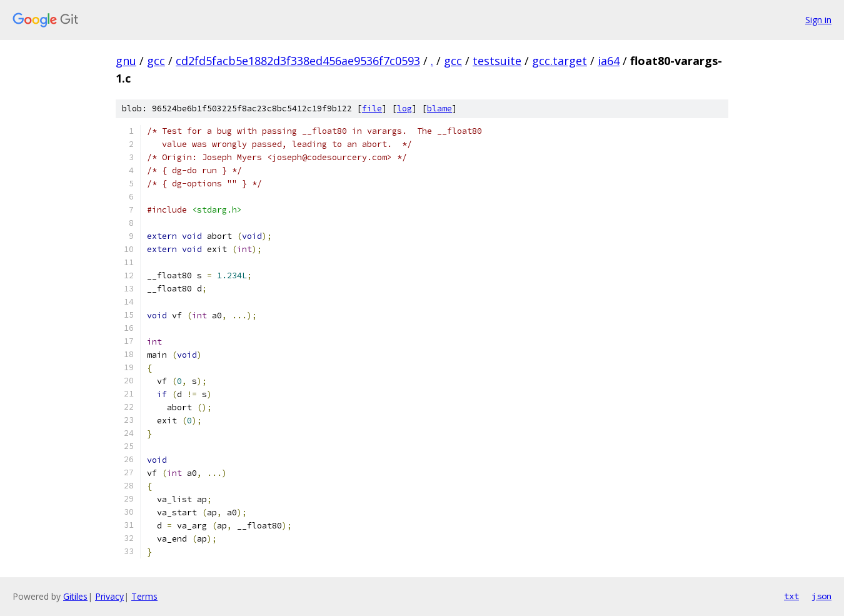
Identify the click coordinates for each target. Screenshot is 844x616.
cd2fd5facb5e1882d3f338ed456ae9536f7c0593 (298, 61)
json (821, 596)
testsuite (497, 61)
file (372, 109)
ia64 (609, 61)
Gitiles (75, 596)
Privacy (109, 596)
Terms (144, 596)
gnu (126, 61)
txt (791, 596)
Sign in (818, 20)
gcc (156, 61)
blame (440, 109)
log (404, 109)
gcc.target (560, 61)
